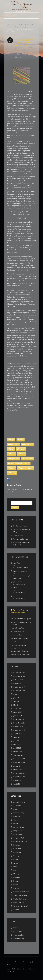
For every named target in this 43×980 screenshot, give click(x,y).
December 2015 (19, 719)
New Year (17, 877)
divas (15, 588)
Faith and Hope (28, 24)
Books (16, 809)
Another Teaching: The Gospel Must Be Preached (25, 43)
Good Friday (18, 834)
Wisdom (16, 910)
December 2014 (19, 759)
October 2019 (18, 680)
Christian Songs (19, 813)
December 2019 (19, 673)
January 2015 (18, 755)
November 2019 (19, 676)
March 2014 (18, 770)
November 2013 (19, 777)
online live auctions (20, 571)
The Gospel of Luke (20, 895)
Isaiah (16, 859)
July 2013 (17, 784)
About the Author (19, 584)
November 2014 (19, 762)
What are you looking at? (19, 645)
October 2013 (18, 780)
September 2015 (19, 730)
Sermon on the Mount (21, 892)
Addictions (17, 806)
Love (13, 27)
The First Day (18, 535)
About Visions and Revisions (21, 642)
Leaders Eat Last (17, 635)
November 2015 (19, 723)
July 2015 (17, 737)
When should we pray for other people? (22, 577)
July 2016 (17, 698)
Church (20, 24)
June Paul (19, 48)
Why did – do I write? (21, 906)
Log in (16, 928)
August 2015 (18, 734)
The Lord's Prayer (20, 899)
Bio (16, 962)
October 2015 (18, 726)
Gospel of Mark (19, 838)
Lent (9, 27)
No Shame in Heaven (21, 526)
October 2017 (18, 683)
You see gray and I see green (21, 619)
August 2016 (18, 694)
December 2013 (19, 773)
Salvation (17, 888)
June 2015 (17, 741)
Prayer (17, 27)
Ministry (16, 874)
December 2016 (19, 691)
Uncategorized (25, 27)
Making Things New (18, 628)
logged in (21, 489)
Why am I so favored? (21, 539)
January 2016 (18, 716)
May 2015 (17, 744)
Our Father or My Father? (19, 638)
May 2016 (17, 705)
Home (9, 24)
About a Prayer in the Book (20, 655)
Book (22, 962)
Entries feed (18, 931)
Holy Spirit (17, 849)
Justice (16, 863)
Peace (16, 881)
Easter (16, 824)
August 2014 (18, 766)
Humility (16, 856)
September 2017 (19, 687)
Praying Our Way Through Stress (20, 611)
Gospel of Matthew (20, 841)
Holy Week (17, 852)
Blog (15, 24)
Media (9, 965)
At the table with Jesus (18, 631)
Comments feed (19, 935)
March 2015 (18, 752)
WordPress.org (19, 939)
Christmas (17, 816)
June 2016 (17, 701)
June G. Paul (24, 969)
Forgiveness (18, 831)
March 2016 (18, 712)
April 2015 (17, 748)
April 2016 (17, 709)
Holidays (17, 845)
